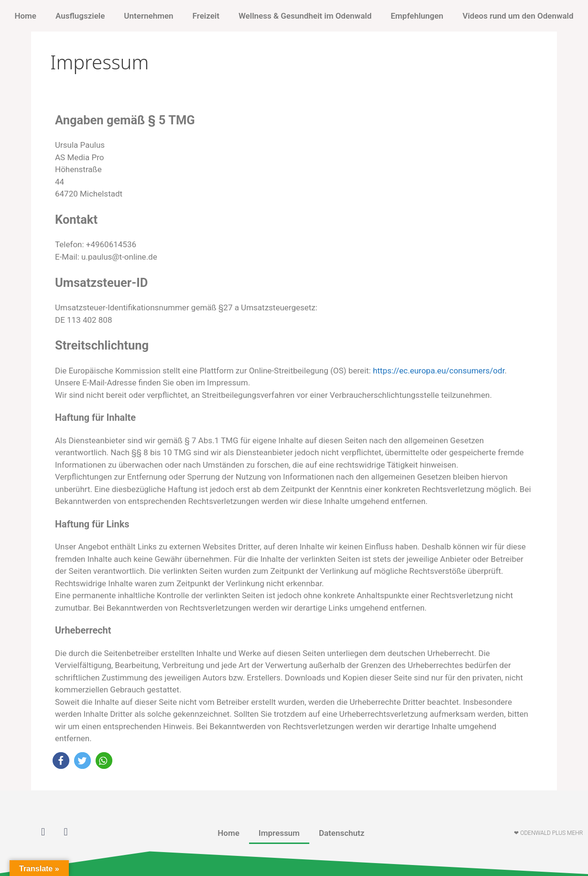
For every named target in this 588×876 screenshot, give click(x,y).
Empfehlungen (417, 16)
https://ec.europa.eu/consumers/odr (439, 371)
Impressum (279, 833)
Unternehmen (148, 16)
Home (25, 16)
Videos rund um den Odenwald (518, 16)
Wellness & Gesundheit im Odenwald (305, 16)
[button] (61, 761)
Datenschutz (342, 833)
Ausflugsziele (80, 16)
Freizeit (206, 16)
